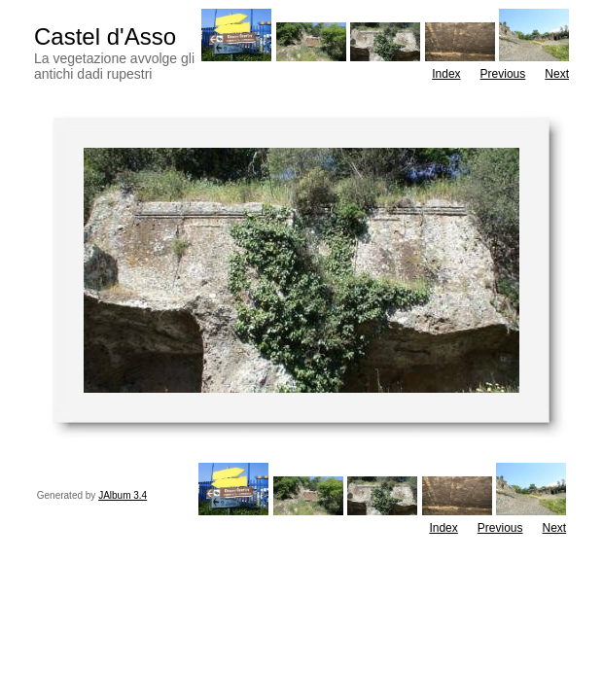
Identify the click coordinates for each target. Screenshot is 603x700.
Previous (503, 74)
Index (446, 74)
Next (557, 74)
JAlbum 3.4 (123, 495)
